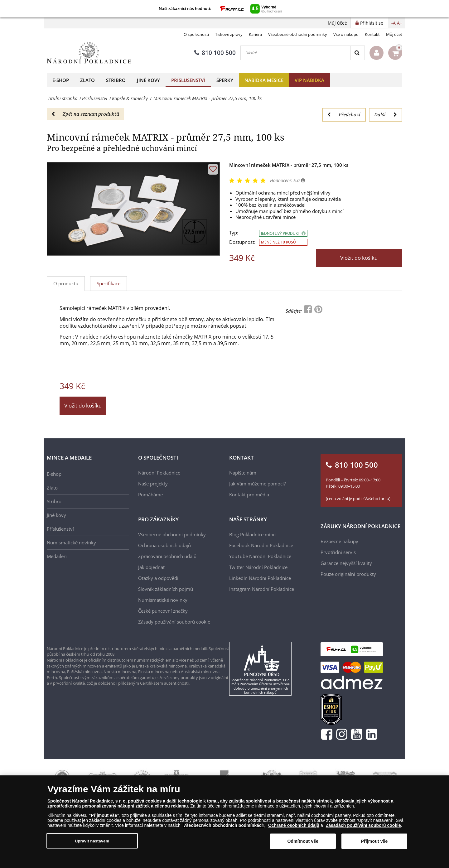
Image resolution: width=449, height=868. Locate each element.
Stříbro (116, 80)
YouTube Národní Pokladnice (260, 556)
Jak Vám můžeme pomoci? (257, 484)
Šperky (225, 80)
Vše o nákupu (346, 34)
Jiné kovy (148, 80)
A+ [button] (400, 23)
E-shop (61, 80)
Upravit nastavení (92, 841)
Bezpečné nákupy (339, 541)
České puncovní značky (163, 611)
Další (386, 114)
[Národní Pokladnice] (89, 53)
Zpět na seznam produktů (85, 114)
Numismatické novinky (71, 542)
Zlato (87, 80)
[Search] (357, 53)
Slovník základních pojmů (166, 589)
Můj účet (394, 34)
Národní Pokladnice (159, 473)
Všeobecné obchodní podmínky (298, 34)
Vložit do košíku (359, 258)
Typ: (234, 233)
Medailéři (57, 556)
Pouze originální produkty (348, 574)
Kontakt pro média (249, 494)
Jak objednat (151, 567)
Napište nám (243, 473)
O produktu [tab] (66, 283)
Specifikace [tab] (109, 283)
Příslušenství (188, 80)
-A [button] (393, 23)
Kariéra (255, 34)
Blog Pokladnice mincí (253, 534)
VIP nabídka (309, 80)
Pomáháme (150, 494)
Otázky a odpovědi (158, 578)
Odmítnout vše (303, 842)
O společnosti (196, 34)
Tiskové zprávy (229, 34)
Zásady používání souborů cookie (174, 622)
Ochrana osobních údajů (164, 545)
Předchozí (344, 114)
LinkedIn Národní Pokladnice (260, 578)
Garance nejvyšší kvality (346, 563)
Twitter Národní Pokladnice (258, 567)
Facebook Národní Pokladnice (261, 545)
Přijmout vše (374, 842)
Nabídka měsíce (264, 80)
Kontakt (372, 34)
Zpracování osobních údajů (167, 556)
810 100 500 (215, 53)
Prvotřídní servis (338, 552)
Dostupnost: (242, 242)
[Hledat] (296, 53)
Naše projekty (153, 484)
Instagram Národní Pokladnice (262, 589)
